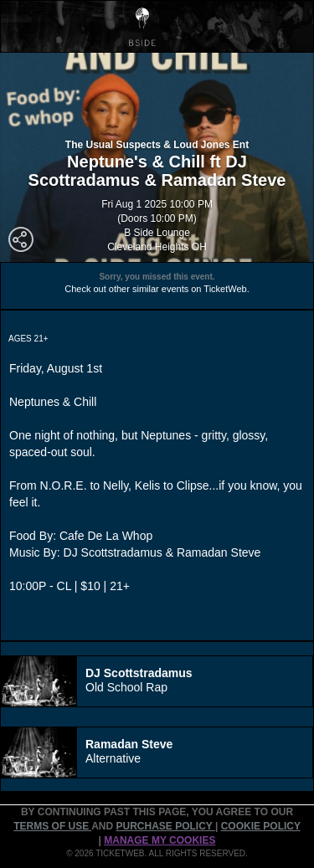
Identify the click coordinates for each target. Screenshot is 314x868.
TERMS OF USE (52, 826)
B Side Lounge (157, 233)
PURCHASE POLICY (165, 826)
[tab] (157, 681)
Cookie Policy (261, 826)
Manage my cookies (160, 840)
